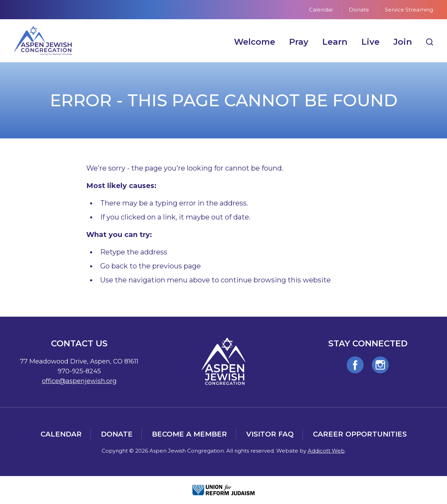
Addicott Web (326, 451)
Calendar (321, 10)
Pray (299, 42)
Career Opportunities (360, 434)
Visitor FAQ (270, 434)
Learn (335, 42)
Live (371, 42)
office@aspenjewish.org (79, 381)
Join (403, 42)
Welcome (255, 42)
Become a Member (189, 434)
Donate (359, 10)
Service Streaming (409, 10)
